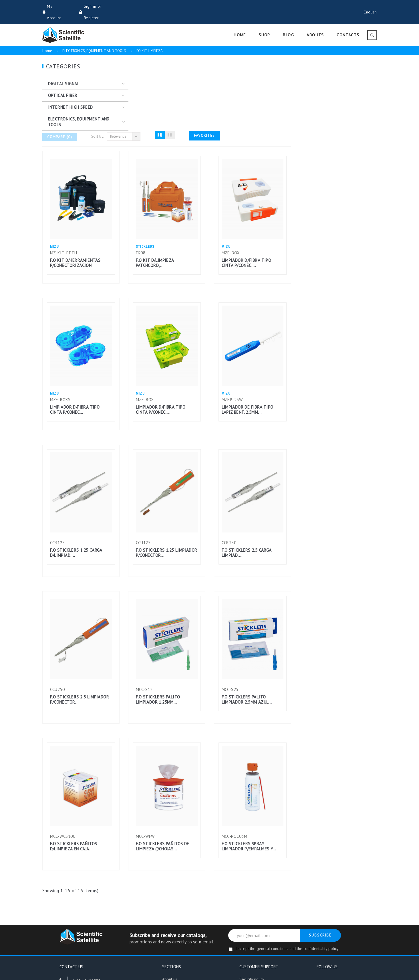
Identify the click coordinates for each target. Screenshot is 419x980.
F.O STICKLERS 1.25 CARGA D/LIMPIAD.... (162, 474)
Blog (166, 920)
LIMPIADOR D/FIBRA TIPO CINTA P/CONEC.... (332, 184)
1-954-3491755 (86, 902)
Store (167, 910)
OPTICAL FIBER (63, 84)
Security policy (252, 900)
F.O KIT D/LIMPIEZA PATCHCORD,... (241, 184)
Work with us (173, 930)
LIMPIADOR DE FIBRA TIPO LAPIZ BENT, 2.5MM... (333, 331)
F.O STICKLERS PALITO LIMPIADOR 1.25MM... (244, 621)
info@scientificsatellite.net (95, 918)
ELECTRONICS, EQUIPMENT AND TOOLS (79, 110)
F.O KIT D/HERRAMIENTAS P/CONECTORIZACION (161, 184)
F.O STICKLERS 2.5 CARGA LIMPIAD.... (332, 474)
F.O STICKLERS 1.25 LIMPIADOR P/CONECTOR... (252, 474)
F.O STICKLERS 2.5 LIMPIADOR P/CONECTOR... (165, 621)
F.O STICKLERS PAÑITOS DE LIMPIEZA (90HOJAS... (248, 768)
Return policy (251, 920)
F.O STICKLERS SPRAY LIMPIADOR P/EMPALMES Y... (335, 768)
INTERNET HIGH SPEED (71, 96)
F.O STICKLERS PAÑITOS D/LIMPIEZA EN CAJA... (159, 768)
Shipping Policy (252, 910)
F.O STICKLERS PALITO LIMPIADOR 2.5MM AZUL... (333, 621)
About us (170, 900)
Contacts (247, 930)
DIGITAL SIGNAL (64, 72)
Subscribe (320, 857)
